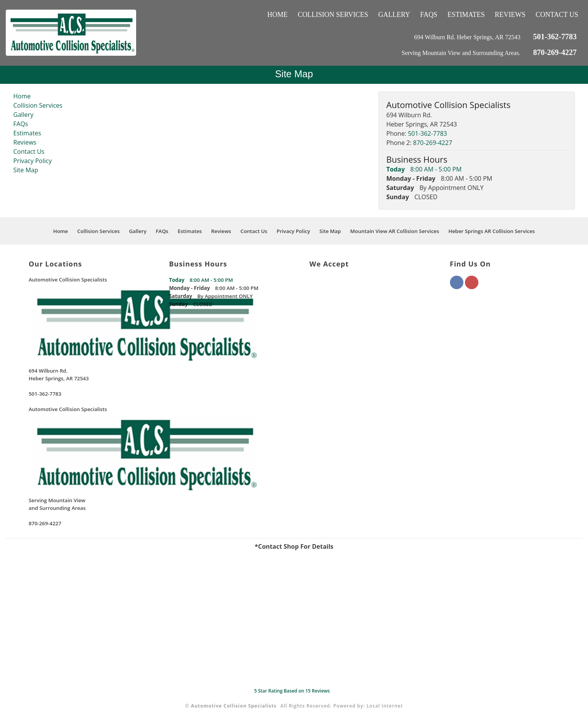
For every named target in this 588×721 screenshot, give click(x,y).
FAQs (429, 15)
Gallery (394, 15)
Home (277, 15)
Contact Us (557, 15)
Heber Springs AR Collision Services (492, 231)
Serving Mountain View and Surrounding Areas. (462, 53)
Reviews (510, 15)
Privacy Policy (33, 161)
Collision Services (333, 15)
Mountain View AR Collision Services (395, 231)
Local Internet (385, 706)
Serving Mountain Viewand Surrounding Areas (57, 504)
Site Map (26, 170)
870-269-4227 (555, 52)
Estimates (466, 15)
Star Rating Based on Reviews (292, 691)
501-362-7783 (555, 37)
